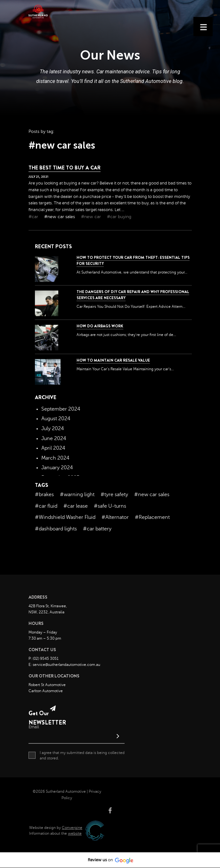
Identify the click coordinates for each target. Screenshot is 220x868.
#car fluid (46, 506)
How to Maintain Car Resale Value (113, 360)
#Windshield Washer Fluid (65, 517)
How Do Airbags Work (100, 326)
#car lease (76, 506)
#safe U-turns (110, 506)
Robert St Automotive (47, 685)
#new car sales (60, 217)
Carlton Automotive (46, 691)
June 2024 (54, 438)
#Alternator (115, 517)
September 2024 (61, 409)
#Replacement (152, 517)
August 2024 (56, 419)
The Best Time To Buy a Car (65, 168)
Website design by (56, 828)
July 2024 (53, 429)
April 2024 (53, 448)
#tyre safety (114, 495)
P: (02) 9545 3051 (44, 659)
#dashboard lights (56, 529)
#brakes (44, 495)
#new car (92, 217)
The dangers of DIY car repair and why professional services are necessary (133, 295)
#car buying (119, 217)
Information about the (55, 833)
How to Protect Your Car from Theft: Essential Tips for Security (133, 261)
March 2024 (55, 458)
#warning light (77, 495)
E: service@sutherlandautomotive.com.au (64, 665)
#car (34, 217)
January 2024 (57, 468)
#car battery (97, 529)
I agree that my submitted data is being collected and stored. (77, 755)
